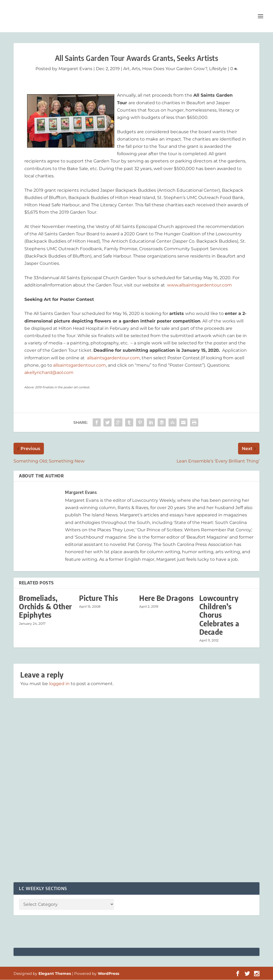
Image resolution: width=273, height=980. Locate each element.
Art (126, 69)
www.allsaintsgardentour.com (199, 285)
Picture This (99, 598)
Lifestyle (218, 69)
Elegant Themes (55, 974)
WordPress (108, 974)
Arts (136, 69)
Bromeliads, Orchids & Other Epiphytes (45, 607)
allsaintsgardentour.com (113, 358)
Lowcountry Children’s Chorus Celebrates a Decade (219, 615)
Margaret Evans (75, 69)
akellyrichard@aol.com (49, 373)
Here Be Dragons (167, 598)
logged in (59, 684)
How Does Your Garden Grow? (175, 69)
